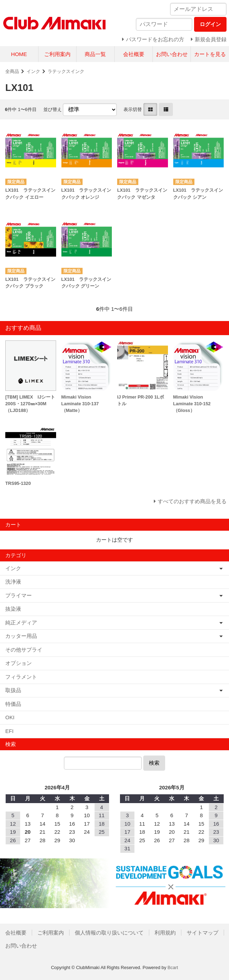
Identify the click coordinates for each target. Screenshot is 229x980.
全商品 (12, 71)
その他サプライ (24, 650)
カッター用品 (21, 636)
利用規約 (165, 933)
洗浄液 (13, 582)
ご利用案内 (57, 54)
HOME (19, 54)
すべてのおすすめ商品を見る (192, 501)
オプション (19, 663)
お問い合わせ (172, 54)
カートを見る (210, 54)
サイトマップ (203, 933)
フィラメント (21, 677)
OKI (10, 717)
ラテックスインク (66, 71)
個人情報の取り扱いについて (109, 933)
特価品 (13, 704)
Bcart (173, 967)
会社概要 (134, 54)
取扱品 (13, 690)
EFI (9, 731)
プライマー (19, 595)
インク (33, 71)
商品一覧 (95, 54)
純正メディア (21, 622)
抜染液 (13, 609)
